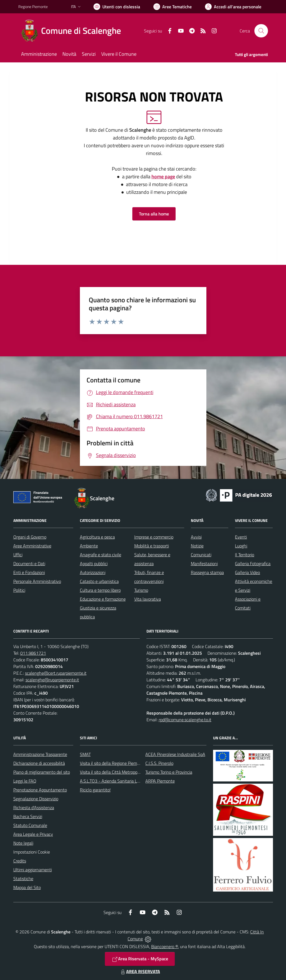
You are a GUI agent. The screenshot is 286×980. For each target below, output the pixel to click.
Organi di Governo (30, 537)
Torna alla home (154, 214)
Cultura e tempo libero (100, 590)
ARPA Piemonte (160, 781)
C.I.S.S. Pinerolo (159, 763)
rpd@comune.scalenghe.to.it (185, 720)
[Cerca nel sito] (261, 31)
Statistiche (23, 879)
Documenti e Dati (29, 563)
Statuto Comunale (30, 825)
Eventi (241, 537)
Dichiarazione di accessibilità (39, 763)
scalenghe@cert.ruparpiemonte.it (56, 673)
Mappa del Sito (27, 887)
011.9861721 (33, 653)
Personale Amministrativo (37, 581)
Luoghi (241, 546)
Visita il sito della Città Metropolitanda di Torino (123, 772)
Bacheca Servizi (28, 816)
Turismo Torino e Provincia (169, 772)
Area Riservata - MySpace (140, 959)
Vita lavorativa (148, 599)
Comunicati (201, 555)
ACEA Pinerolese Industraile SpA (175, 754)
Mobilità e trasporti (152, 546)
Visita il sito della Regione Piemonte (113, 763)
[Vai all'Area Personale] (233, 7)
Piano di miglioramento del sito (42, 772)
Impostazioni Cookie (32, 852)
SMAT (85, 754)
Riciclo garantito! (95, 790)
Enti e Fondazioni (29, 572)
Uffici (18, 555)
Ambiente (89, 546)
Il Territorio (245, 555)
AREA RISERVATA (140, 971)
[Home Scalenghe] (73, 31)
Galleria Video (247, 572)
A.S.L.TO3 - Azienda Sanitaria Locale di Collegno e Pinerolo (134, 781)
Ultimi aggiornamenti (33, 870)
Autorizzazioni (93, 572)
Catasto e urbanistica (99, 581)
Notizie (197, 546)
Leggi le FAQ (25, 781)
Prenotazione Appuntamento (40, 790)
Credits (20, 861)
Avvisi (196, 537)
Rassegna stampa (207, 572)
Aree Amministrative (32, 546)
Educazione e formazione (103, 599)
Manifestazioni (204, 563)
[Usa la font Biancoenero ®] (117, 7)
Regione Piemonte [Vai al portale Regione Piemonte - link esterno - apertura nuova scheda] (33, 7)
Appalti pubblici (94, 563)
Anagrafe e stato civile (101, 555)
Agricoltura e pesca (97, 537)
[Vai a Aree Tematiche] (173, 7)
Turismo (141, 590)
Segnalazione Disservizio (36, 799)
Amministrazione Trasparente (40, 754)
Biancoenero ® (165, 946)
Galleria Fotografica (253, 563)
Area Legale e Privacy (33, 834)
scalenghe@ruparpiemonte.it (52, 680)
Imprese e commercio (154, 537)
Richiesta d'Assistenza (34, 808)
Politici (19, 590)
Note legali (23, 843)
